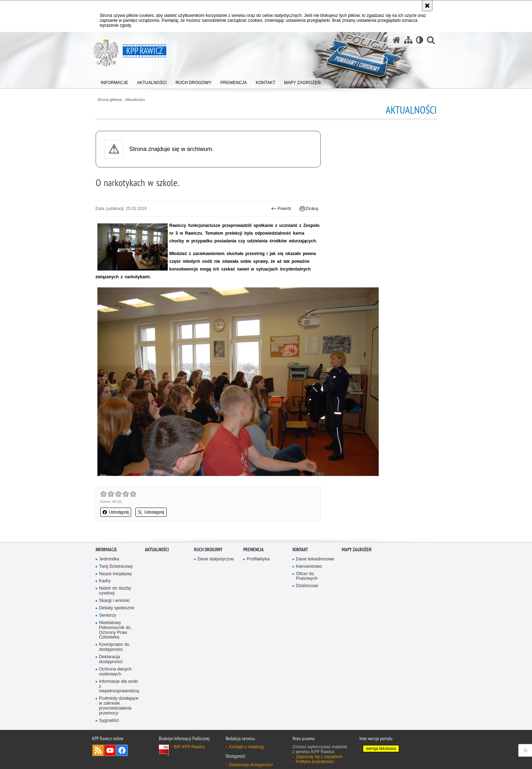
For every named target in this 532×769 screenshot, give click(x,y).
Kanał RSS (98, 750)
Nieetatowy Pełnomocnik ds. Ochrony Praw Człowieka (116, 630)
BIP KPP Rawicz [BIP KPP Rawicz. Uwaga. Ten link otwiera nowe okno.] (190, 747)
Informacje (106, 550)
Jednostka (109, 559)
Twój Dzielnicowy (116, 567)
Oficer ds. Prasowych (307, 576)
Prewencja (254, 550)
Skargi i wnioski (114, 601)
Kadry (105, 581)
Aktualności (135, 100)
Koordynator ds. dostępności (115, 647)
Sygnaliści (109, 721)
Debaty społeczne (117, 608)
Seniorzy (108, 615)
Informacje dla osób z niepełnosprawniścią (119, 687)
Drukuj (309, 209)
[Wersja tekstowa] (420, 40)
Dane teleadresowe (315, 559)
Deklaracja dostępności (111, 659)
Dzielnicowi (307, 586)
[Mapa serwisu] (408, 40)
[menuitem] (115, 81)
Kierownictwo (309, 567)
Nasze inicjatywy (116, 574)
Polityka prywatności (315, 762)
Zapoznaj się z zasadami (319, 757)
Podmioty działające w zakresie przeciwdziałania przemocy (119, 706)
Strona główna (110, 100)
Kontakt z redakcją (247, 747)
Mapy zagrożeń (357, 550)
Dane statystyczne (216, 559)
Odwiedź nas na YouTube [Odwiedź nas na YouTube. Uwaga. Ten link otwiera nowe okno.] (110, 750)
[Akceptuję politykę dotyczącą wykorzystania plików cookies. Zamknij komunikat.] (427, 6)
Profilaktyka (258, 559)
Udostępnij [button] (116, 512)
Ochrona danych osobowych (116, 672)
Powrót (281, 209)
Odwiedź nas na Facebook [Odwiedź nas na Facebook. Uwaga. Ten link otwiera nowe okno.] (122, 750)
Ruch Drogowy (208, 550)
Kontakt (300, 550)
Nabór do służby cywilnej (115, 591)
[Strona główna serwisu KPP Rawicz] (397, 40)
